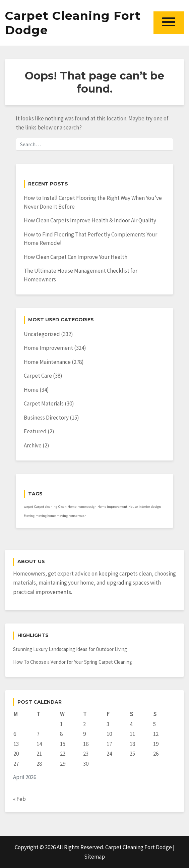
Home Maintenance (47, 362)
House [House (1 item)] (133, 507)
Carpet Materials (44, 403)
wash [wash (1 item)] (82, 516)
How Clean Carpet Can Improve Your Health (76, 257)
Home (31, 390)
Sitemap (94, 857)
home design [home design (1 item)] (87, 507)
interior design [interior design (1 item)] (150, 507)
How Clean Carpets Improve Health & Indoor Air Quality (90, 220)
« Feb (19, 799)
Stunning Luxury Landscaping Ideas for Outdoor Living (70, 649)
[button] (169, 23)
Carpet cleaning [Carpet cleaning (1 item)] (46, 507)
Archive (33, 445)
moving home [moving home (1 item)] (46, 516)
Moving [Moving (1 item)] (29, 516)
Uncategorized (42, 334)
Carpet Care (38, 376)
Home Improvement (48, 348)
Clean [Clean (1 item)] (62, 507)
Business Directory (46, 418)
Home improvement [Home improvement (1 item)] (112, 507)
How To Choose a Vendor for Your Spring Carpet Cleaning (73, 662)
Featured (35, 431)
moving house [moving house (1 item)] (67, 516)
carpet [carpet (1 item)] (28, 507)
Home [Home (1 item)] (72, 507)
